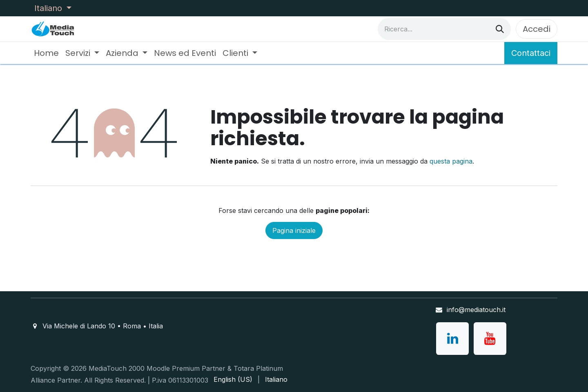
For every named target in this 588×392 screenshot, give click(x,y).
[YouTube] (490, 339)
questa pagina (451, 161)
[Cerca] (500, 29)
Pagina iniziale (294, 230)
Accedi (537, 29)
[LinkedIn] (452, 339)
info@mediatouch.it (476, 310)
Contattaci (531, 53)
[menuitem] (46, 53)
